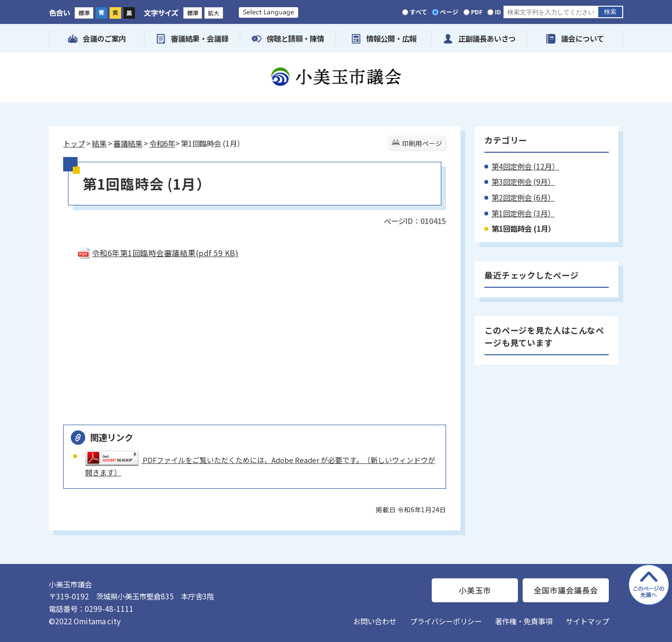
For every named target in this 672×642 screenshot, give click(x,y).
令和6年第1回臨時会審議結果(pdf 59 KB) (158, 253)
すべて (419, 12)
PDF (477, 12)
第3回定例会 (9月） (523, 181)
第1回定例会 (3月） (523, 213)
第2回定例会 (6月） (523, 197)
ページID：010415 (415, 221)
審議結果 (128, 143)
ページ (449, 12)
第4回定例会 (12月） (525, 166)
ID (498, 12)
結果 (99, 143)
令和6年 (162, 143)
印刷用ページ (422, 143)
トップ (74, 143)
